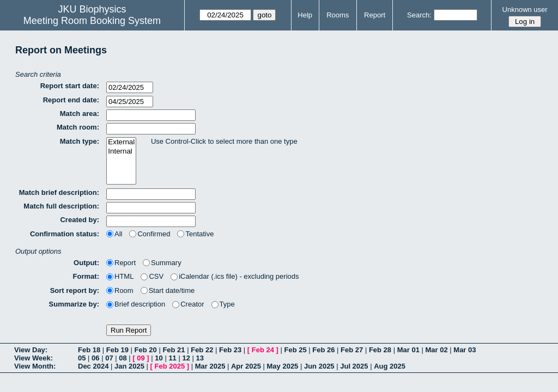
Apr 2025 (246, 366)
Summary (162, 263)
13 (200, 358)
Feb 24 (263, 350)
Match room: (78, 127)
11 (172, 358)
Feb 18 (89, 350)
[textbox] (151, 115)
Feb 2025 (170, 366)
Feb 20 (146, 350)
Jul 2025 (354, 366)
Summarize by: (74, 304)
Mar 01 (408, 350)
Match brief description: (59, 192)
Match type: (80, 141)
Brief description (136, 304)
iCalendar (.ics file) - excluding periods (235, 276)
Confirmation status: (65, 234)
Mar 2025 (210, 366)
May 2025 (283, 366)
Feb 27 (352, 350)
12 (186, 358)
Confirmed (150, 234)
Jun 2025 (319, 366)
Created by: (80, 220)
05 (82, 358)
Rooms (338, 15)
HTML (120, 276)
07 (109, 358)
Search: (419, 15)
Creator (188, 304)
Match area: (80, 114)
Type (223, 304)
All (114, 234)
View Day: (31, 350)
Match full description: (61, 206)
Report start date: (70, 86)
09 (141, 358)
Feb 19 (117, 350)
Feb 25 (295, 350)
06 (95, 358)
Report (375, 15)
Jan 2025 (129, 366)
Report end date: (71, 100)
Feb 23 (230, 350)
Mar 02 (436, 350)
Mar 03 (465, 350)
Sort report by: (75, 290)
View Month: (35, 366)
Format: (86, 276)
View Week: (34, 358)
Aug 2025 (390, 366)
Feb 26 (323, 350)
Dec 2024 (93, 366)
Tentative (195, 234)
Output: (86, 263)
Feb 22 (202, 350)
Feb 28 (380, 350)
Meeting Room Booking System (92, 21)
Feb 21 (174, 350)
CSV (152, 276)
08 (123, 358)
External (121, 142)
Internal (121, 152)
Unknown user (525, 10)
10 (159, 358)
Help (305, 15)
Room (120, 290)
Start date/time (168, 290)
